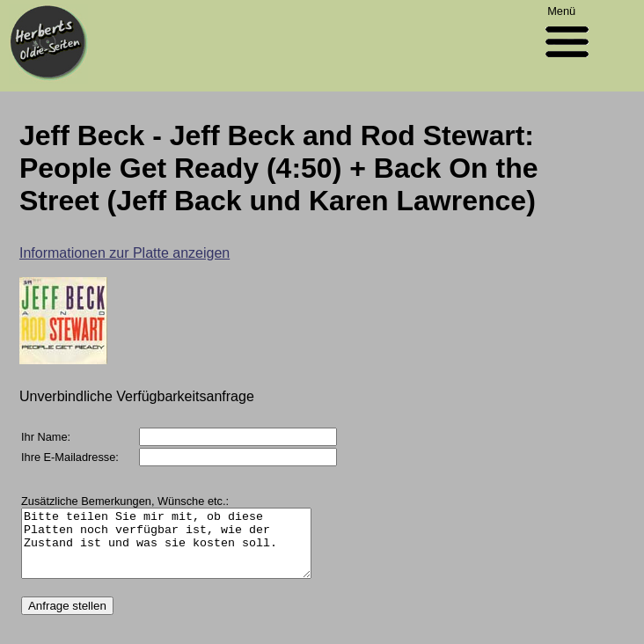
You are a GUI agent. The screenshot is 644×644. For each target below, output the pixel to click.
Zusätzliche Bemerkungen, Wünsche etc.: (125, 501)
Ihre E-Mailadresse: (70, 457)
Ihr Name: (46, 437)
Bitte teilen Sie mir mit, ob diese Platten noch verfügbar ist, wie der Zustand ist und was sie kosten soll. (183, 550)
